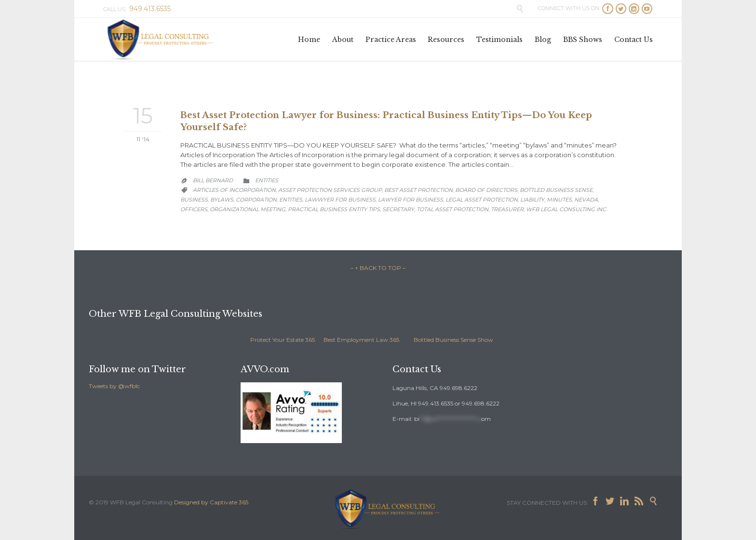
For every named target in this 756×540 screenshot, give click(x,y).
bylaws (222, 200)
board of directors (486, 190)
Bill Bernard (213, 180)
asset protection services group (330, 190)
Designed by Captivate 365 (211, 502)
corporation (256, 200)
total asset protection (452, 209)
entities (291, 200)
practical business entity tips (334, 209)
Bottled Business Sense (556, 190)
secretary (398, 209)
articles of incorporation (234, 190)
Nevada (586, 200)
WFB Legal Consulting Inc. (567, 209)
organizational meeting (248, 209)
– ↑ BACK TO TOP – (378, 268)
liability (532, 200)
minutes (559, 200)
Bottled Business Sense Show (453, 340)
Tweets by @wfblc (114, 386)
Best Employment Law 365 (361, 340)
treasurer (507, 209)
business (194, 200)
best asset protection (418, 190)
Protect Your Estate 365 (283, 340)
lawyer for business (411, 200)
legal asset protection (482, 200)
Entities (267, 180)
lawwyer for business (340, 200)
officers (194, 209)
